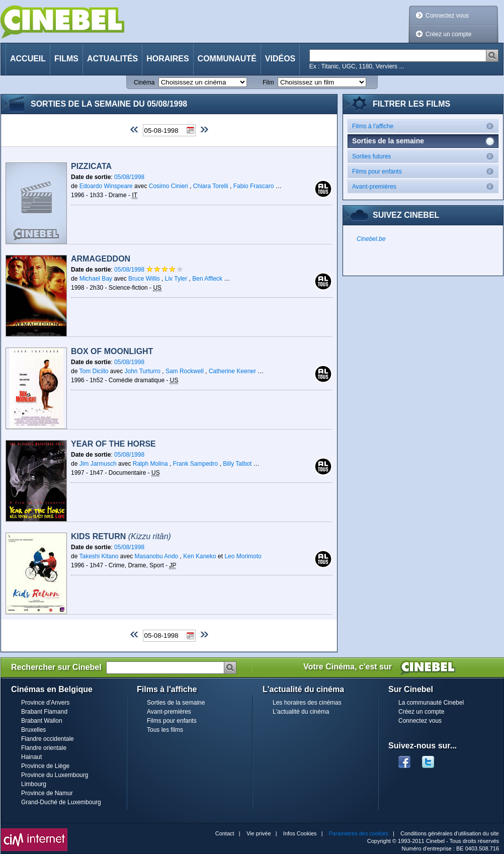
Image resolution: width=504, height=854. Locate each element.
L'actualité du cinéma (301, 712)
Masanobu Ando (157, 556)
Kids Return (121, 536)
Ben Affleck (207, 279)
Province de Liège (45, 766)
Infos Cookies (300, 833)
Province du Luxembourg (55, 775)
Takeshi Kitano (99, 556)
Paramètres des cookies (359, 833)
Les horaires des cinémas (307, 703)
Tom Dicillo (94, 371)
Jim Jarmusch (98, 464)
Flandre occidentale (48, 739)
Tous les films (165, 730)
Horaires (167, 59)
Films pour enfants (425, 171)
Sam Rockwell (185, 371)
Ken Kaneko (199, 556)
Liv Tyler (176, 279)
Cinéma (144, 82)
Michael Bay (96, 279)
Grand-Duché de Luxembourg (61, 802)
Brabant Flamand (44, 712)
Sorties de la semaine (176, 703)
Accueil (28, 59)
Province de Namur (47, 793)
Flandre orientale (44, 748)
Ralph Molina (150, 464)
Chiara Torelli (211, 186)
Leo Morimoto (243, 556)
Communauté (227, 59)
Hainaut (31, 757)
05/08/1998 (129, 177)
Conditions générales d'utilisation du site (450, 833)
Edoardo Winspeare (106, 186)
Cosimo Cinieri (169, 186)
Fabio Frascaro (254, 186)
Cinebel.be (371, 239)
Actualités (112, 59)
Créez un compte (448, 34)
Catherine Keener (232, 371)
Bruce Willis (144, 279)
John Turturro (143, 371)
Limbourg (34, 784)
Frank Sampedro (195, 464)
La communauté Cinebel (431, 703)
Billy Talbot (237, 464)
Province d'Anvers (45, 703)
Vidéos (280, 59)
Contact (225, 833)
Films (66, 59)
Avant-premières (425, 186)
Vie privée (259, 833)
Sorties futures (425, 156)
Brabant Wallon (42, 721)
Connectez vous (447, 16)
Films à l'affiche (425, 126)
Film (268, 82)
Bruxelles (33, 730)
